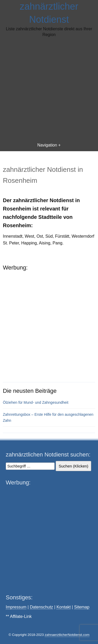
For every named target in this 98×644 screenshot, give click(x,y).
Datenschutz (41, 607)
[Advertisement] (49, 89)
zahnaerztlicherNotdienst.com (67, 635)
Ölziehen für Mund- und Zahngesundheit (36, 402)
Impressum (16, 607)
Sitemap (82, 607)
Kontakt (64, 607)
